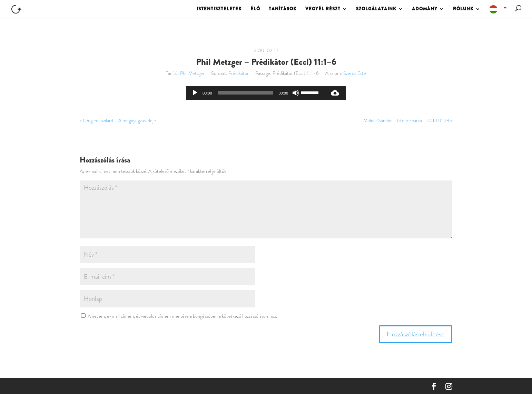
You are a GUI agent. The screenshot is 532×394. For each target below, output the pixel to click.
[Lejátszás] (195, 93)
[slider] (245, 93)
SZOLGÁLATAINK (376, 9)
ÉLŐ (255, 9)
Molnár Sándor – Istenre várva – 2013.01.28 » (408, 120)
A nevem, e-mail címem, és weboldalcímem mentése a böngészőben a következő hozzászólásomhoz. (182, 316)
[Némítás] (296, 93)
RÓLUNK (463, 9)
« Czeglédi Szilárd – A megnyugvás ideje (118, 120)
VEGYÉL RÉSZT (323, 9)
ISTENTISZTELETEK (219, 9)
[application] (255, 93)
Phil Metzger (192, 73)
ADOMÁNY (425, 9)
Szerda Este (355, 73)
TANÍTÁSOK (283, 9)
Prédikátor (239, 73)
